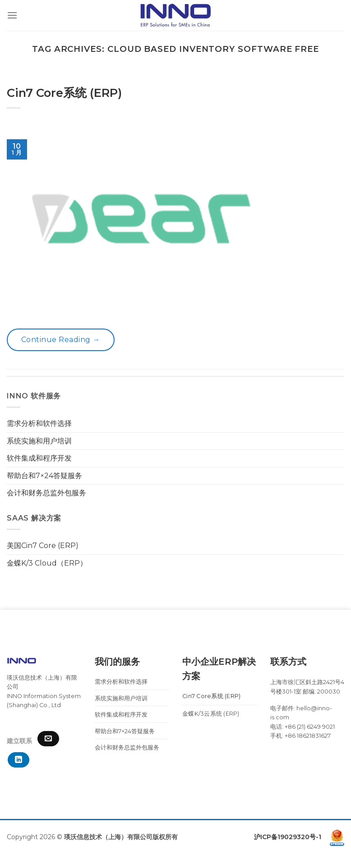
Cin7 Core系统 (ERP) (64, 93)
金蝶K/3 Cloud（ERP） (47, 563)
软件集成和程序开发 (39, 458)
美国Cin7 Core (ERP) (43, 546)
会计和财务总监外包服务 (46, 493)
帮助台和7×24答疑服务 (44, 476)
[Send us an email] (48, 739)
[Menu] (12, 15)
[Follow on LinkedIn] (18, 760)
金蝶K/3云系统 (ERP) (211, 714)
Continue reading (61, 340)
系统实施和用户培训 (39, 441)
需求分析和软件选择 (39, 423)
